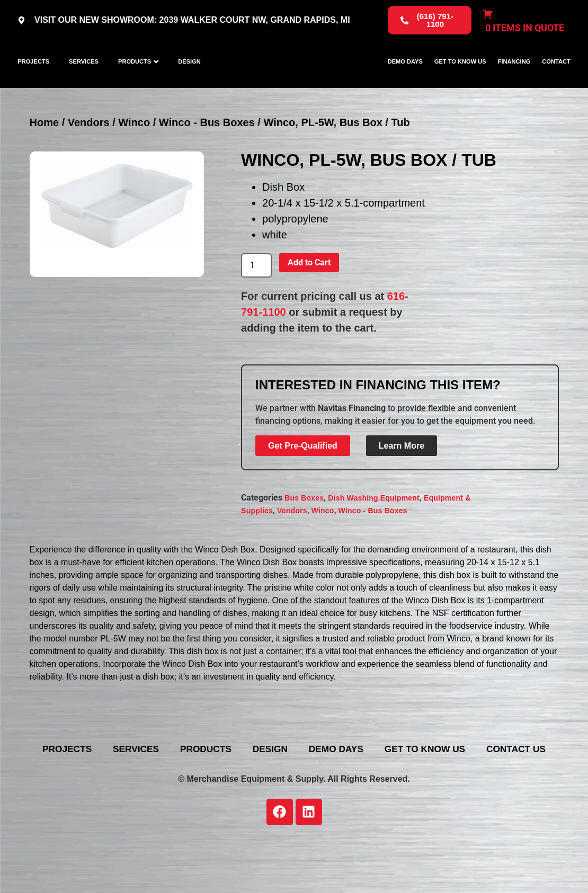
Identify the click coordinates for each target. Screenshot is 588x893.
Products (135, 79)
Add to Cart (309, 299)
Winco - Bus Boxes (207, 159)
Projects (33, 79)
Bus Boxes (304, 534)
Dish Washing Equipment (374, 534)
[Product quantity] (256, 302)
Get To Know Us (460, 79)
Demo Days (405, 79)
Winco (134, 159)
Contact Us (364, 801)
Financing (514, 79)
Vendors (89, 159)
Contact (556, 79)
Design (189, 79)
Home (44, 159)
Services (84, 79)
